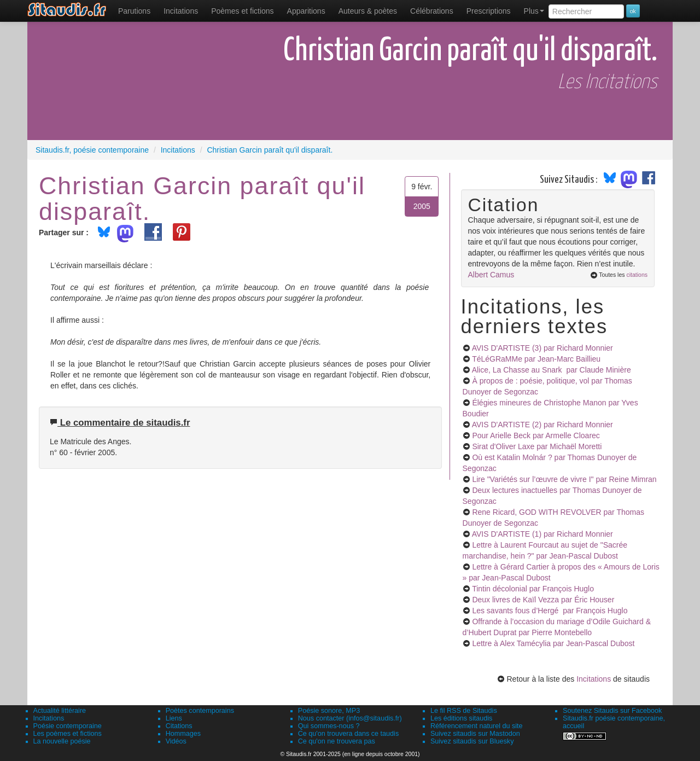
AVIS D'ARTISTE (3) (542, 348)
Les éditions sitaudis (461, 718)
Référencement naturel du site (477, 726)
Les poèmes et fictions (68, 734)
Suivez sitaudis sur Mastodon (475, 734)
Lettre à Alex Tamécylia (553, 643)
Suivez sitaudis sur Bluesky (472, 741)
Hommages (183, 734)
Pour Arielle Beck (536, 435)
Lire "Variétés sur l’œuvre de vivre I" (564, 479)
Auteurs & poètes (368, 11)
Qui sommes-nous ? (329, 726)
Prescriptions (489, 11)
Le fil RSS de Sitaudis (464, 711)
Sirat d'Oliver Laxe (537, 446)
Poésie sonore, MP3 (329, 711)
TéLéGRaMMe (536, 359)
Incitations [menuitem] (181, 11)
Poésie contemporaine (68, 726)
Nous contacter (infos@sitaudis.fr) (350, 718)
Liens (174, 718)
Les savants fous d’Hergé (550, 611)
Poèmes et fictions (242, 11)
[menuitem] (134, 11)
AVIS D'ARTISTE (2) (542, 425)
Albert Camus (491, 275)
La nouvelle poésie (62, 741)
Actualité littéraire (60, 711)
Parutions (134, 11)
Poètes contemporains (200, 711)
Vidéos (176, 741)
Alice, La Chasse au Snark (552, 370)
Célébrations (432, 11)
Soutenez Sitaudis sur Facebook (612, 711)
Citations (179, 726)
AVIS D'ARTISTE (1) (542, 534)
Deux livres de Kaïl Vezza (543, 600)
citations (637, 275)
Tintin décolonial (533, 589)
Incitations (594, 679)
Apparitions (306, 11)
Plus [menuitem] (534, 11)
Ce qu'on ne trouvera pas (337, 741)
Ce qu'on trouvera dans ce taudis (348, 734)
